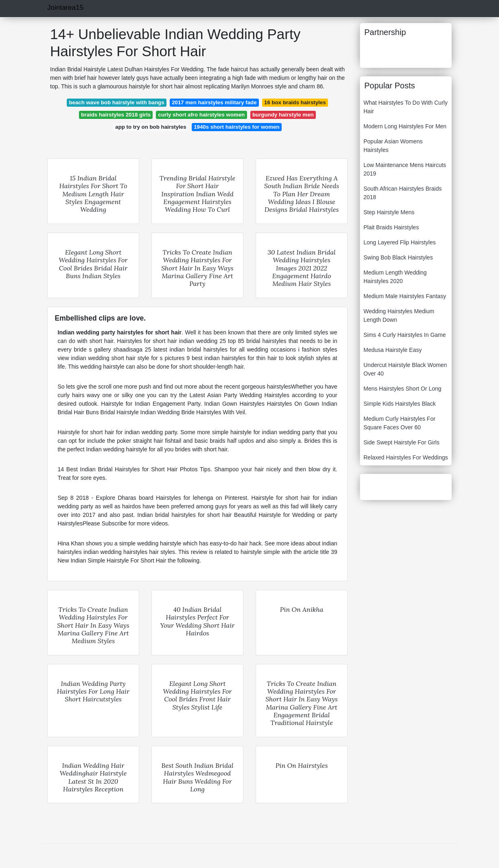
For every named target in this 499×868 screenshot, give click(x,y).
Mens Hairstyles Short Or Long (402, 389)
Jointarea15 (65, 8)
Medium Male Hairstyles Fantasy (405, 296)
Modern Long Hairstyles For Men (405, 126)
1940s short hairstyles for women (237, 127)
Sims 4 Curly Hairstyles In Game (405, 335)
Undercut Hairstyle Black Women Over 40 (405, 369)
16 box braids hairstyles (295, 102)
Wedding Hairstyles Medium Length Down (399, 315)
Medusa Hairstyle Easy (393, 350)
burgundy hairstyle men (283, 115)
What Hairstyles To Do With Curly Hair (406, 107)
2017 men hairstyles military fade (214, 102)
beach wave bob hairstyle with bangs (116, 102)
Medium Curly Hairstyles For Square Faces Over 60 (399, 423)
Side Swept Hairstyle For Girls (402, 442)
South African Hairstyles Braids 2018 (403, 193)
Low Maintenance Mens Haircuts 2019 (405, 169)
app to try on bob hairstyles (151, 127)
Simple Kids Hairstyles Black (399, 404)
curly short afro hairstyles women (202, 115)
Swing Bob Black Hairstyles (398, 257)
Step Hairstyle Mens (389, 212)
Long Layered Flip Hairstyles (399, 242)
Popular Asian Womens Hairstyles (393, 146)
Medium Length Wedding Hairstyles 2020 (395, 277)
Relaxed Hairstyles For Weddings (406, 457)
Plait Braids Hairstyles (391, 227)
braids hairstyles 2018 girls (116, 115)
